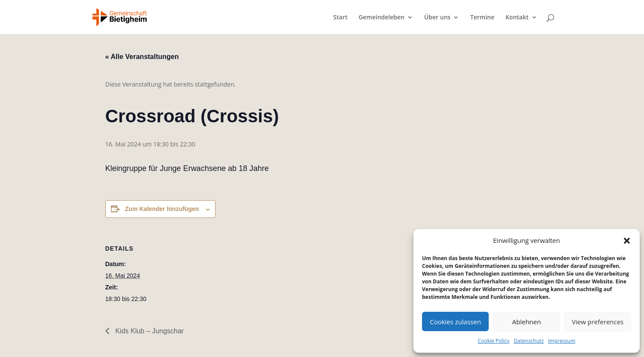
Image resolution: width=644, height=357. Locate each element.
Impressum (562, 341)
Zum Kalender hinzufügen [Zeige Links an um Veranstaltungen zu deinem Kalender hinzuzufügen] (162, 209)
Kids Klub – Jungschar (149, 331)
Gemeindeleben (381, 18)
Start (340, 18)
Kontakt (517, 18)
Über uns (437, 18)
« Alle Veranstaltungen (142, 57)
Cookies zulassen (455, 322)
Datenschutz (529, 341)
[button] (627, 241)
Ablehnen (527, 322)
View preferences (598, 322)
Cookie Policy (494, 341)
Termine (482, 18)
